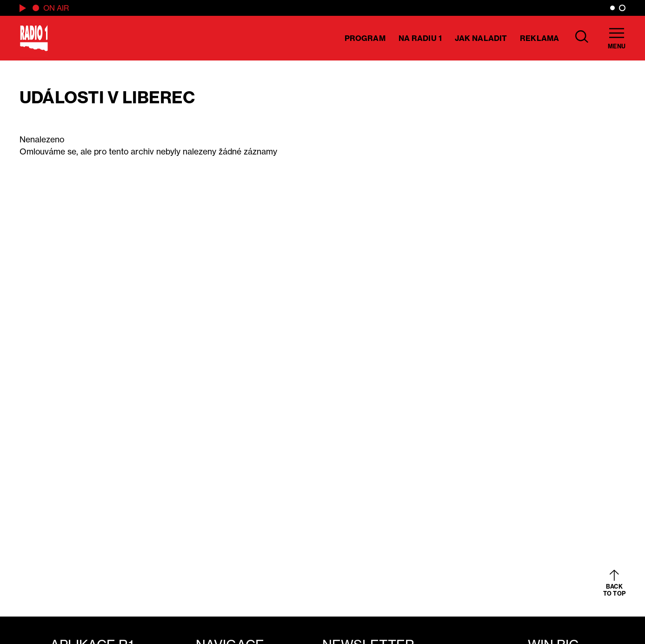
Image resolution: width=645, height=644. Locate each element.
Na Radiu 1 (420, 38)
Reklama (539, 38)
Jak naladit (481, 38)
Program (365, 38)
